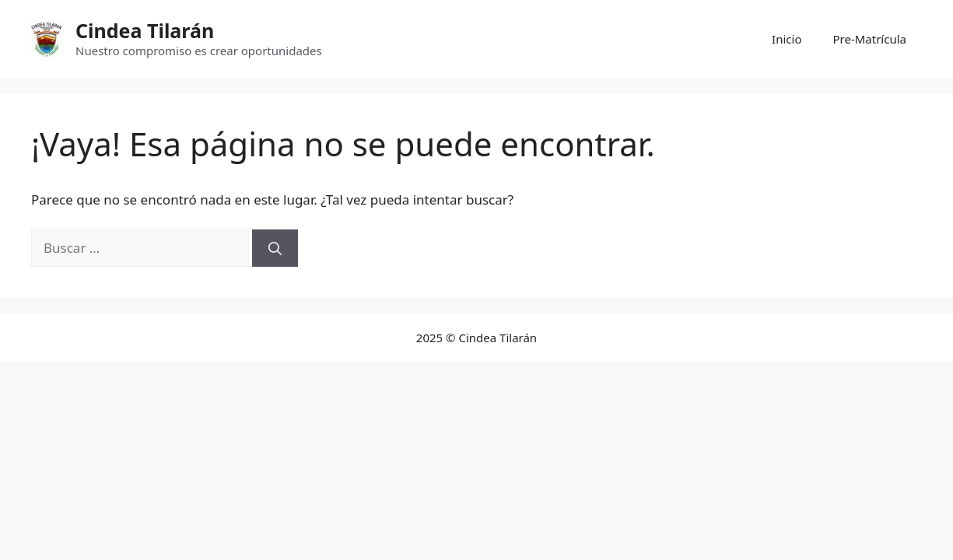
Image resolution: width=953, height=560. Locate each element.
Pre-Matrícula (869, 39)
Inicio (787, 39)
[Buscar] (275, 248)
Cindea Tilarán (145, 30)
